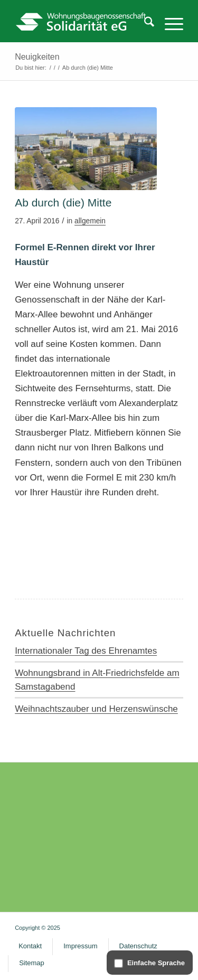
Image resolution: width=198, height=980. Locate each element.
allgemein (90, 221)
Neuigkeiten (37, 57)
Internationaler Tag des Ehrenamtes (86, 651)
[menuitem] (144, 24)
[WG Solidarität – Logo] (82, 21)
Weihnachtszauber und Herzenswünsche (96, 709)
